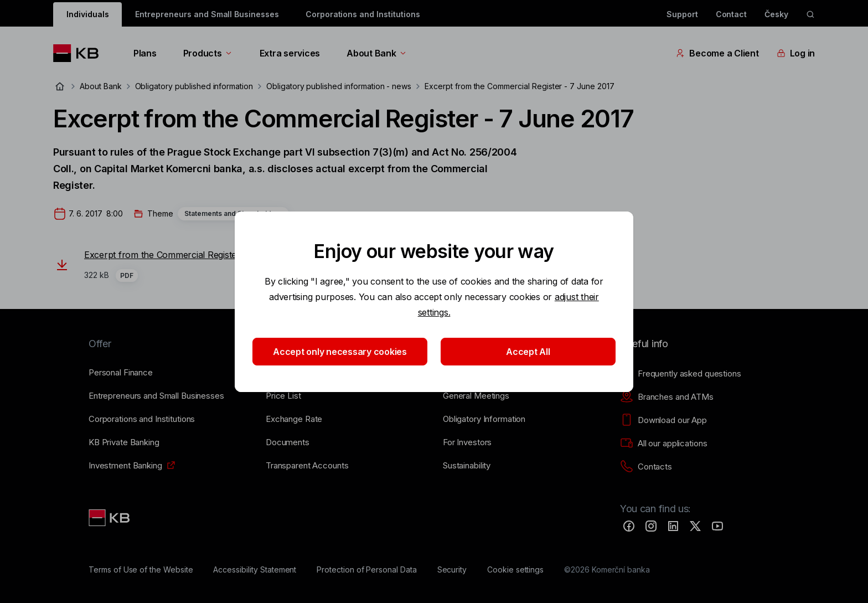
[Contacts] (646, 467)
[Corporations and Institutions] (142, 419)
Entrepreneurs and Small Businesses (207, 14)
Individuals (87, 14)
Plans (145, 53)
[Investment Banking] (125, 466)
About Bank (377, 53)
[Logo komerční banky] (80, 53)
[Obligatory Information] (484, 419)
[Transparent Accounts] (307, 466)
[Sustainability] (467, 466)
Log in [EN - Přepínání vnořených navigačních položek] (796, 53)
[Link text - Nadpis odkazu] (110, 518)
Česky (776, 14)
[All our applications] (663, 444)
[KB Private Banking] (124, 442)
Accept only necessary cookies (340, 352)
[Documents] (288, 442)
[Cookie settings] (515, 570)
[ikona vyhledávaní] (810, 14)
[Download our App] (663, 420)
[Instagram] (651, 526)
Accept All (528, 352)
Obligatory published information (194, 86)
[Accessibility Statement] (255, 570)
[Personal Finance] (121, 373)
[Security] (452, 570)
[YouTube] (717, 526)
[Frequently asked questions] (681, 374)
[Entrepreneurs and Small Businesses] (156, 396)
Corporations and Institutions (363, 14)
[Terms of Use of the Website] (141, 570)
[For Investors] (467, 442)
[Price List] (283, 396)
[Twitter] (695, 526)
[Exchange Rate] (294, 419)
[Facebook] (629, 526)
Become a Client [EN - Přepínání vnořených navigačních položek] (717, 53)
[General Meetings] (476, 396)
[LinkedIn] (673, 526)
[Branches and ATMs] (667, 397)
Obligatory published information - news (339, 86)
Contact (732, 14)
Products (208, 53)
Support (682, 14)
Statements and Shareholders (233, 213)
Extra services (290, 53)
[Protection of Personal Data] (367, 570)
